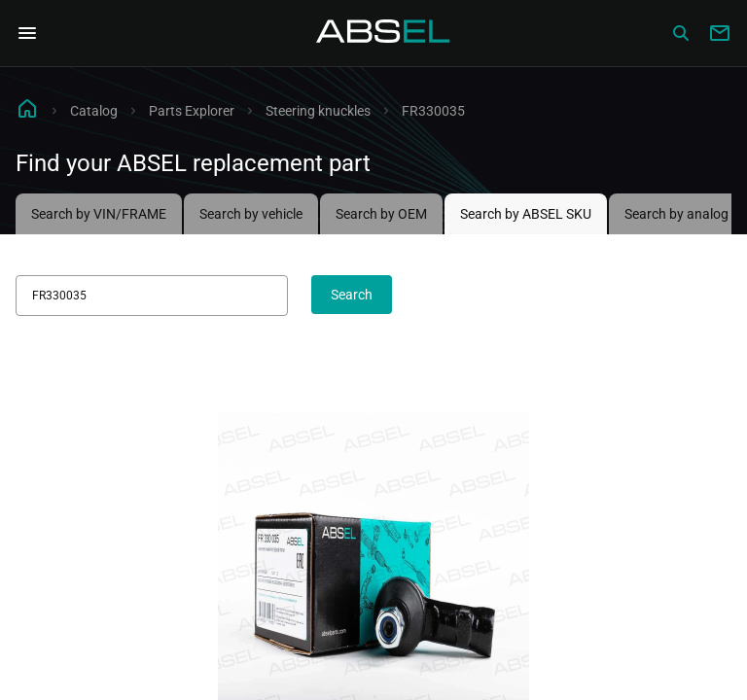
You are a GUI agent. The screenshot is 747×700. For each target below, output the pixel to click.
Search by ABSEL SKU (526, 214)
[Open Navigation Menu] (27, 33)
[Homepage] (383, 33)
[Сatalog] (681, 33)
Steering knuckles (318, 111)
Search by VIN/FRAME (99, 214)
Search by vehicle (251, 214)
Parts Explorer (192, 111)
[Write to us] (720, 33)
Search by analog (676, 214)
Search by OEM (381, 214)
